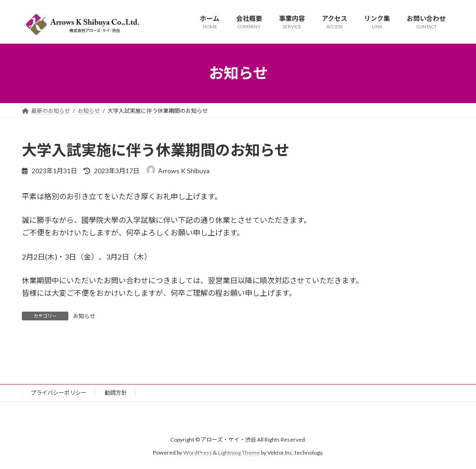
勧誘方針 (116, 393)
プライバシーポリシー (59, 393)
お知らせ (84, 316)
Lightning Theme (239, 453)
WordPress (198, 453)
